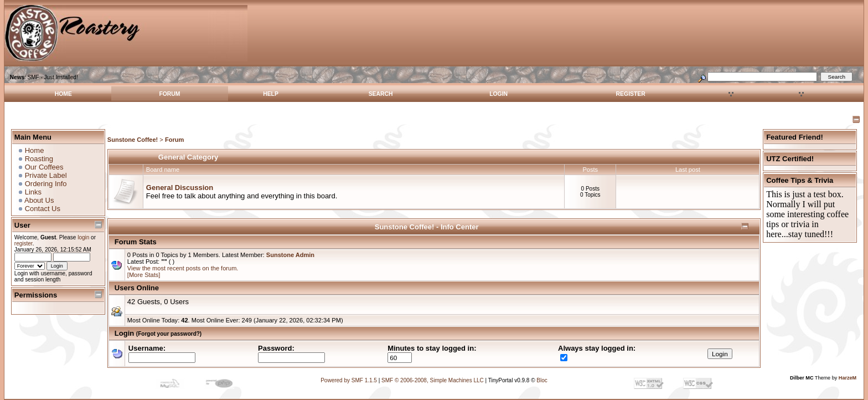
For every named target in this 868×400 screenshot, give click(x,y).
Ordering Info (46, 184)
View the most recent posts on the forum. (183, 268)
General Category (188, 157)
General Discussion (180, 188)
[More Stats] (144, 275)
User (22, 225)
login (83, 237)
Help (271, 94)
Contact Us (43, 209)
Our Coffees (44, 167)
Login (498, 94)
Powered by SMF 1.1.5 (349, 380)
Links (33, 192)
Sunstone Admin (290, 255)
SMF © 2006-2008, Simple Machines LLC (433, 380)
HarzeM (848, 378)
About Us (39, 200)
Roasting (39, 159)
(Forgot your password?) (169, 334)
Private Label (46, 175)
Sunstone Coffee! (133, 140)
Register (631, 94)
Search (381, 94)
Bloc (542, 380)
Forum (169, 94)
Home (63, 94)
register (24, 243)
